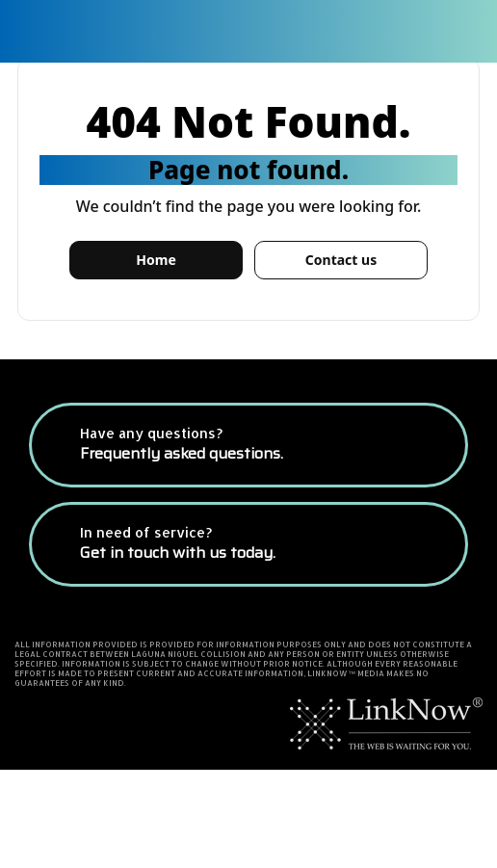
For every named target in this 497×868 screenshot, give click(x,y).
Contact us (341, 260)
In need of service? (178, 544)
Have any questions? (182, 445)
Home (156, 260)
